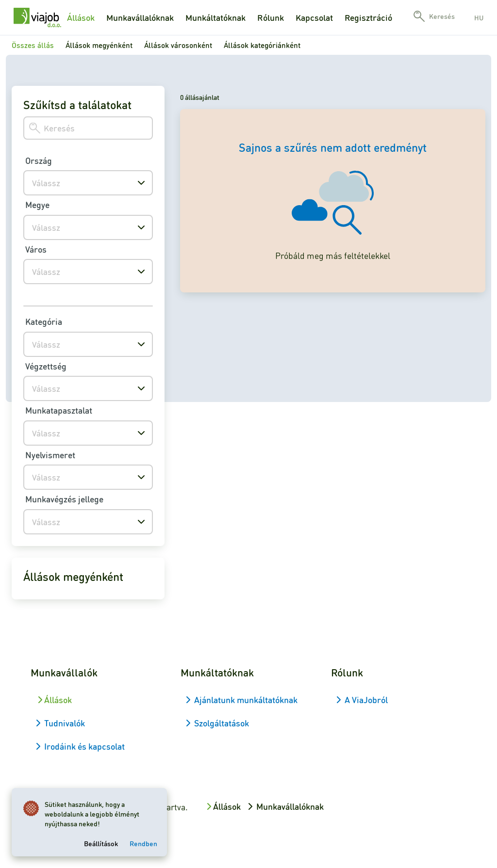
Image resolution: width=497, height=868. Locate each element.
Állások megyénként (99, 45)
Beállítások (101, 843)
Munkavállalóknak (140, 17)
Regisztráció (368, 17)
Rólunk (271, 17)
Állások (81, 17)
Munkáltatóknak (215, 17)
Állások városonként (178, 45)
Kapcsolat (314, 17)
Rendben (143, 843)
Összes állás (33, 45)
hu (479, 17)
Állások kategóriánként (262, 45)
